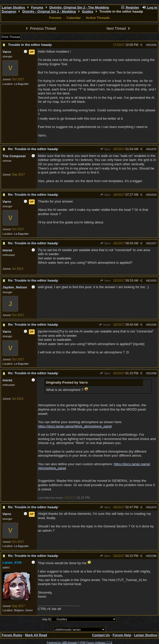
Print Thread (11, 37)
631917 (152, 243)
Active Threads (98, 18)
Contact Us (101, 635)
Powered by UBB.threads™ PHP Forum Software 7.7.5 (79, 642)
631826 (152, 45)
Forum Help (122, 635)
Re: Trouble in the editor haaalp (33, 149)
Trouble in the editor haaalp (30, 45)
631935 (152, 325)
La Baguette (21, 84)
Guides (88, 11)
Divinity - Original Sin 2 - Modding (49, 11)
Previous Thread (40, 28)
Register (130, 7)
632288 (152, 556)
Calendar (74, 18)
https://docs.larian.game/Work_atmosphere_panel (75, 426)
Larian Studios (13, 7)
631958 (152, 373)
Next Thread (119, 28)
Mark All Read (36, 635)
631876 (152, 149)
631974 (152, 507)
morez (105, 325)
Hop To (47, 619)
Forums (37, 7)
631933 (152, 281)
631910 (152, 195)
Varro (105, 149)
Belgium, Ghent (23, 610)
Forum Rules (12, 635)
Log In (150, 7)
